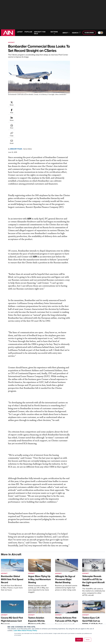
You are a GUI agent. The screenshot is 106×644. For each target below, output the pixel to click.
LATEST (20, 32)
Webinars (59, 624)
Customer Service (35, 616)
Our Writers (86, 616)
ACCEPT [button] (79, 640)
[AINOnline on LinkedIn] (104, 604)
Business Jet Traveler (10, 623)
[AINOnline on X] (101, 604)
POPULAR (28, 32)
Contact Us (86, 621)
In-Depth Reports (61, 618)
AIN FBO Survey (8, 613)
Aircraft (11, 42)
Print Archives (60, 613)
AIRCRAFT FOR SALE (40, 33)
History (85, 618)
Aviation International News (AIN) (13, 617)
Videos (58, 621)
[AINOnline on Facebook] (93, 604)
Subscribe (89, 33)
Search (76, 33)
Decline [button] (88, 640)
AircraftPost (7, 620)
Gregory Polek (16, 111)
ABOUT (66, 33)
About (85, 613)
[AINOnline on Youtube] (97, 604)
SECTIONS (54, 33)
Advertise (87, 624)
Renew (31, 618)
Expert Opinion (61, 616)
